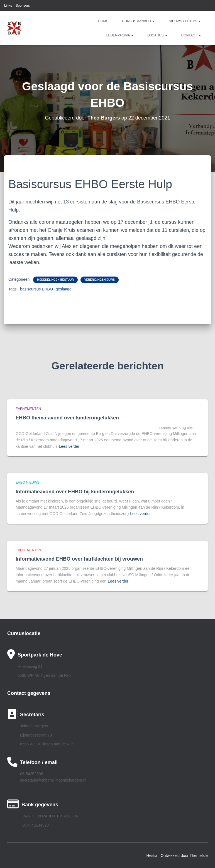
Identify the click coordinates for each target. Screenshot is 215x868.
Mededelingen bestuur (55, 280)
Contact (191, 35)
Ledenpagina (120, 35)
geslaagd (64, 289)
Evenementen (28, 409)
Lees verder (69, 446)
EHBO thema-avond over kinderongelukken (67, 418)
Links (8, 6)
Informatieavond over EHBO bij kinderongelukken (75, 492)
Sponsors (23, 6)
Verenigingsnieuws (100, 280)
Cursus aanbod (139, 21)
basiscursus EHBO (36, 289)
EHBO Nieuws (27, 483)
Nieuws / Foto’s (185, 21)
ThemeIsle (199, 855)
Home (103, 21)
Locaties (157, 35)
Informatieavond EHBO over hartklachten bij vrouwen (79, 559)
